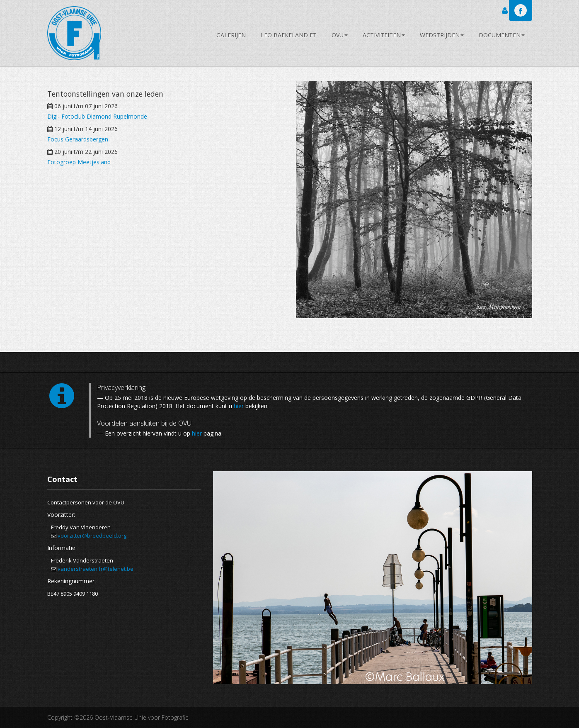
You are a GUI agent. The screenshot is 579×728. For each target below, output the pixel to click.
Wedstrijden (442, 35)
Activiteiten (384, 35)
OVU (340, 35)
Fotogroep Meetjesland (79, 162)
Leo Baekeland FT (289, 35)
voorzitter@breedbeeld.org (92, 536)
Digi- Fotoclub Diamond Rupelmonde (97, 116)
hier (239, 406)
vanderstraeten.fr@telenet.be (96, 569)
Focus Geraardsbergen (78, 139)
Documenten (502, 35)
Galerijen (231, 35)
